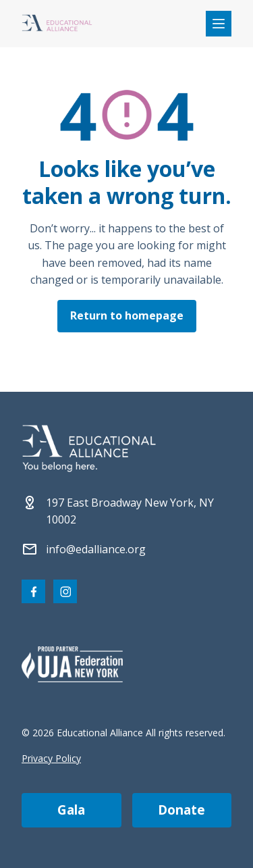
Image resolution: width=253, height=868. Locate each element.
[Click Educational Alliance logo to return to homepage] (57, 24)
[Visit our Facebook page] (33, 591)
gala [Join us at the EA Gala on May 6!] (71, 810)
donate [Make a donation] (181, 810)
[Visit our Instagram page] (65, 591)
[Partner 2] (72, 664)
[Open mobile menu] (219, 24)
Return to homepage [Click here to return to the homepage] (127, 315)
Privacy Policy (51, 758)
